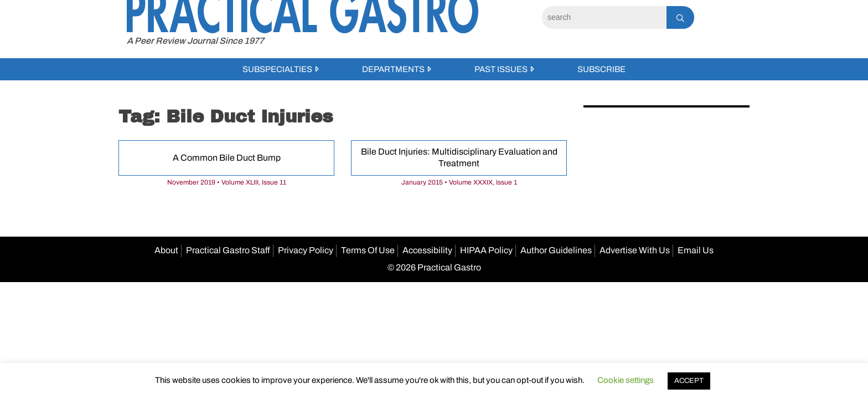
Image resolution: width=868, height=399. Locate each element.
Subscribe (601, 69)
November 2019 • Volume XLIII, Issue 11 (227, 182)
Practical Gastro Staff (228, 250)
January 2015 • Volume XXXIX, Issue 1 (459, 182)
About (166, 250)
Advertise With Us (635, 250)
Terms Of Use (368, 250)
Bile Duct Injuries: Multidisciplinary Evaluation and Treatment (459, 157)
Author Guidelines (556, 250)
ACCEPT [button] (689, 381)
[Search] (604, 17)
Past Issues (501, 69)
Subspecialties (277, 69)
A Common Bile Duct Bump (227, 158)
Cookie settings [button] (626, 380)
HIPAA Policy (486, 250)
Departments (393, 69)
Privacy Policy (306, 250)
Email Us (696, 250)
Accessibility (427, 250)
